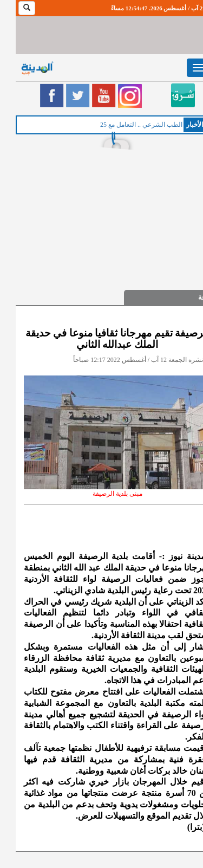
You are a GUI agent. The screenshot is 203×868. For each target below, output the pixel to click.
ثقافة (190, 297)
